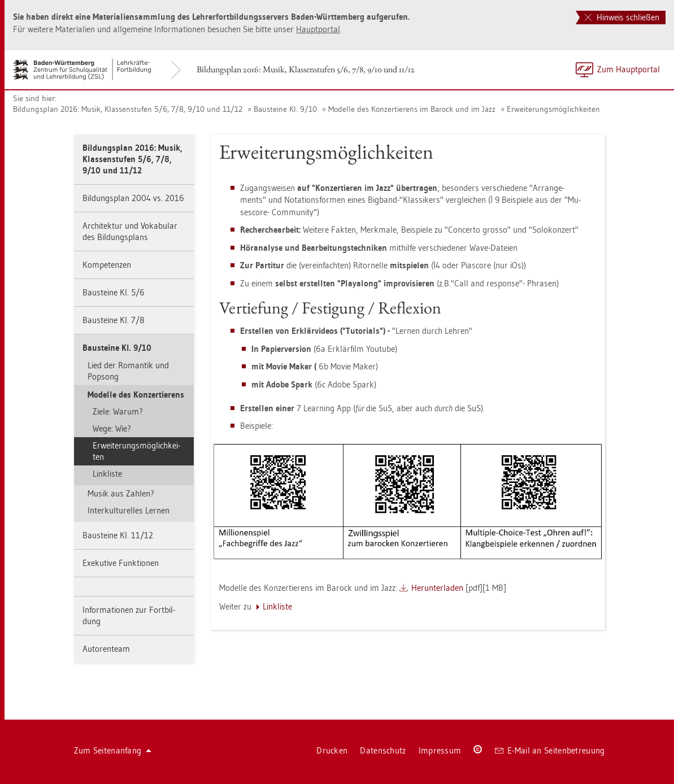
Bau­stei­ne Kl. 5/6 (114, 292)
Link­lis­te (107, 474)
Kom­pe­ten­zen (107, 265)
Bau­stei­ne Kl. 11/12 (118, 535)
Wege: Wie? (112, 428)
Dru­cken (332, 750)
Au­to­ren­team (106, 649)
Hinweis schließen (622, 17)
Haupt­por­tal (318, 29)
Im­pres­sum (440, 750)
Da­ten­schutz (383, 750)
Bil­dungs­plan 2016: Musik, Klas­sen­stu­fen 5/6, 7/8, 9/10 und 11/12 (306, 69)
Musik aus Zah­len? (121, 493)
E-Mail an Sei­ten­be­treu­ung (550, 750)
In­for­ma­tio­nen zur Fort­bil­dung (129, 615)
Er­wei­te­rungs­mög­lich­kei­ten (553, 109)
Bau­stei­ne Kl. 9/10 (285, 109)
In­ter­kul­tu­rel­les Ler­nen (129, 510)
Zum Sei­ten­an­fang (113, 750)
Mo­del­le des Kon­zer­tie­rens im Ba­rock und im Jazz (412, 109)
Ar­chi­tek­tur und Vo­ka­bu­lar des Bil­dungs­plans (130, 231)
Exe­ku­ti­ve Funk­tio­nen (121, 563)
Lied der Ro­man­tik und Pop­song (128, 371)
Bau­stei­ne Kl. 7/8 (114, 320)
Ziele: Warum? (118, 411)
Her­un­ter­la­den (437, 588)
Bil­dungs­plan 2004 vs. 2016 (133, 198)
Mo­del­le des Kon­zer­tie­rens (136, 395)
